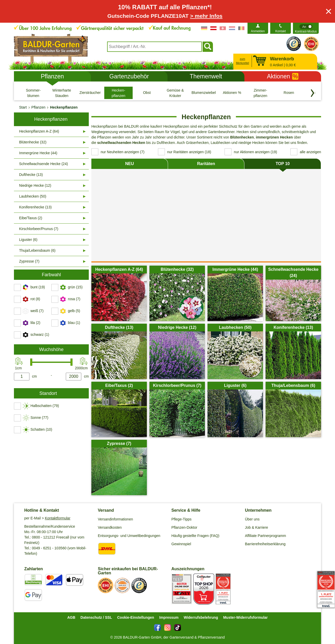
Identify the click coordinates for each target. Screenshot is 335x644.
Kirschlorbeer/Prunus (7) (39, 229)
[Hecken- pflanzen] (118, 93)
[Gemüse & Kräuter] (175, 93)
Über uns (252, 519)
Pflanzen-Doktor (184, 527)
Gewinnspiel (181, 544)
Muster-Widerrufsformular (246, 617)
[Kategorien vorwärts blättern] (313, 93)
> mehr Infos (206, 16)
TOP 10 (283, 164)
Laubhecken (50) (33, 196)
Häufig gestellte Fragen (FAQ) (195, 536)
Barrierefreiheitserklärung (265, 544)
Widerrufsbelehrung (201, 617)
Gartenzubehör (129, 76)
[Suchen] (208, 47)
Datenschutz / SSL (96, 617)
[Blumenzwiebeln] (204, 93)
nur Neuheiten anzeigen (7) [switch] (123, 152)
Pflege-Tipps (181, 519)
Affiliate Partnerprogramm (265, 536)
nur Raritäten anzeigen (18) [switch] (189, 152)
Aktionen (283, 76)
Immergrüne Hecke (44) (38, 153)
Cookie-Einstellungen (136, 617)
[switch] (306, 28)
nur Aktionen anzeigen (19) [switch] (255, 152)
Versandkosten (110, 527)
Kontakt (281, 31)
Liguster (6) (28, 240)
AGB (71, 617)
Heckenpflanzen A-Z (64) (39, 131)
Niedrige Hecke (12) (35, 185)
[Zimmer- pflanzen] (260, 93)
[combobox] (154, 47)
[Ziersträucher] (90, 93)
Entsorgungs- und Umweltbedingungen (129, 536)
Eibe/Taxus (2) (31, 218)
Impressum (169, 617)
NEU (130, 164)
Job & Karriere (256, 527)
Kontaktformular (58, 518)
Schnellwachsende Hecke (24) (43, 164)
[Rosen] (289, 93)
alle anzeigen (310, 152)
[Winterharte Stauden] (62, 93)
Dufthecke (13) (31, 175)
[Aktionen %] (232, 93)
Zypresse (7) (29, 261)
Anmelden (258, 31)
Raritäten (206, 164)
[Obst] (147, 93)
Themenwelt (206, 76)
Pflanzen (52, 76)
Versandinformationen (115, 519)
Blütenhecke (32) (33, 142)
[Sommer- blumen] (33, 93)
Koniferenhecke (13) (35, 207)
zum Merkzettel (242, 61)
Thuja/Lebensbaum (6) (37, 250)
